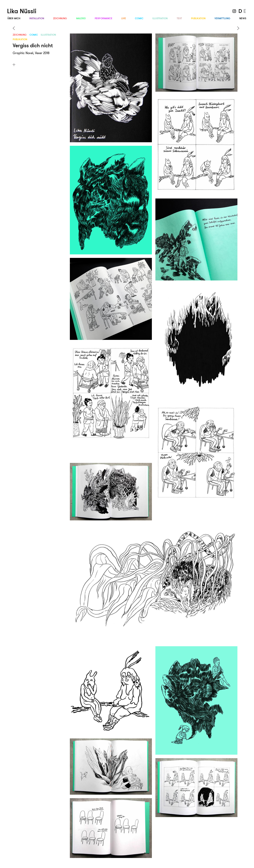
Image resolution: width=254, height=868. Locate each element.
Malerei (81, 18)
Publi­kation (198, 18)
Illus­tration (160, 18)
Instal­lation (37, 18)
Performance (104, 18)
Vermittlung (222, 18)
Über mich (14, 18)
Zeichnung (60, 18)
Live (124, 18)
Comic (139, 18)
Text (179, 18)
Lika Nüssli (22, 11)
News (243, 18)
